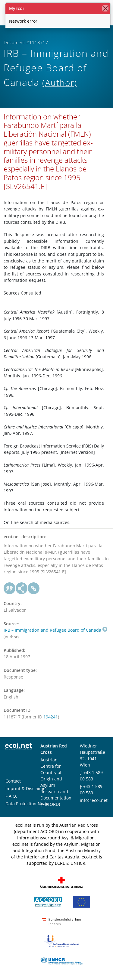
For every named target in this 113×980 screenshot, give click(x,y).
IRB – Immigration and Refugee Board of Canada (55, 630)
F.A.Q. (11, 796)
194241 (51, 717)
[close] (105, 8)
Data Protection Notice (28, 804)
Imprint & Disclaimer (26, 788)
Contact (13, 781)
